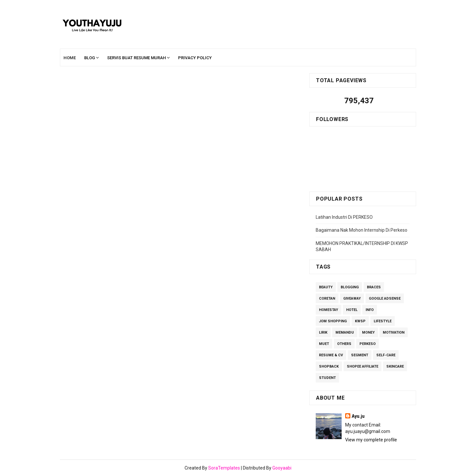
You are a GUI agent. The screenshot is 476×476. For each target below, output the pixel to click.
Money (368, 332)
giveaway (352, 299)
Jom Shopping (333, 321)
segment (360, 355)
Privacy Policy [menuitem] (195, 58)
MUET (324, 344)
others (344, 344)
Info (370, 310)
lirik (323, 332)
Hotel (352, 310)
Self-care (386, 355)
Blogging (350, 287)
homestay (329, 310)
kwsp (360, 321)
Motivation (394, 332)
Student (327, 378)
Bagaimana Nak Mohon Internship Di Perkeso (362, 230)
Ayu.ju (358, 416)
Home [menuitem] (70, 58)
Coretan (327, 299)
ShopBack (329, 366)
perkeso (368, 344)
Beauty (326, 287)
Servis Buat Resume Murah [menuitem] (136, 58)
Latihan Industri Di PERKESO (344, 217)
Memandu (345, 332)
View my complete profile (371, 440)
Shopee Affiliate (363, 366)
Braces (374, 287)
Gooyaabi (282, 468)
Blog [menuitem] (90, 58)
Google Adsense (385, 299)
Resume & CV (331, 355)
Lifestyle (383, 321)
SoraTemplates (224, 468)
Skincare (395, 366)
